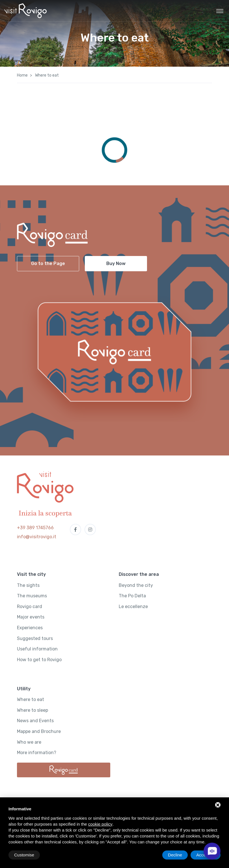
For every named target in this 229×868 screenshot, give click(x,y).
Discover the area (139, 574)
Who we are (29, 742)
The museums (32, 596)
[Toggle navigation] (220, 11)
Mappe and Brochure (39, 731)
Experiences (30, 628)
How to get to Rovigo (39, 660)
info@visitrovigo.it (37, 537)
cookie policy (100, 824)
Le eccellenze (133, 606)
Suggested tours (35, 638)
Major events (31, 617)
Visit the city (31, 574)
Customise (24, 855)
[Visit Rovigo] (25, 11)
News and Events (35, 721)
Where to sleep (33, 710)
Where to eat (31, 699)
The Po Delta (132, 596)
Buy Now (116, 263)
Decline (175, 855)
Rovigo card (30, 606)
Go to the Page (48, 263)
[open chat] (212, 851)
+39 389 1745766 (35, 528)
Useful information (37, 649)
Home (22, 75)
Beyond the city (136, 585)
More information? (37, 753)
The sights (28, 585)
